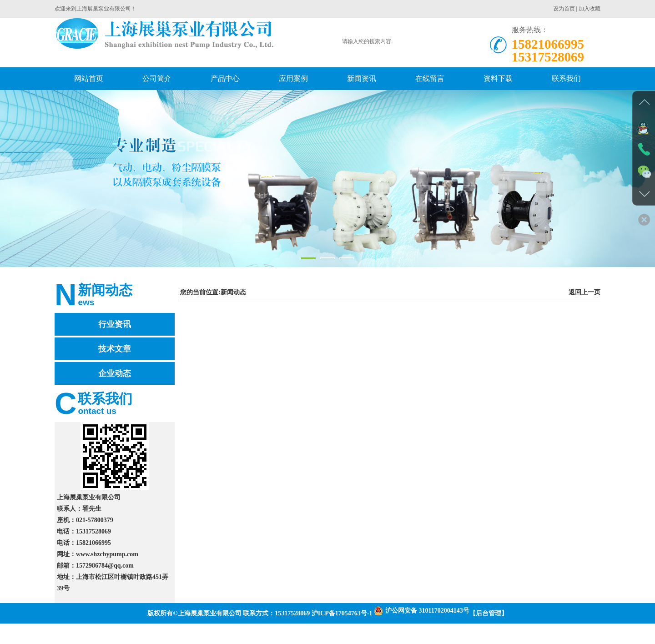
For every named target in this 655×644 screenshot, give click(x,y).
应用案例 (293, 78)
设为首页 (564, 9)
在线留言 (430, 78)
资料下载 (498, 78)
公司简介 (157, 78)
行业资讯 (115, 324)
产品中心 (225, 78)
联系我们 (566, 78)
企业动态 (115, 373)
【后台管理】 (489, 613)
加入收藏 (589, 9)
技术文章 (115, 349)
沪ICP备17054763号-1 (342, 613)
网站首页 (89, 78)
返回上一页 (584, 292)
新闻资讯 (362, 78)
